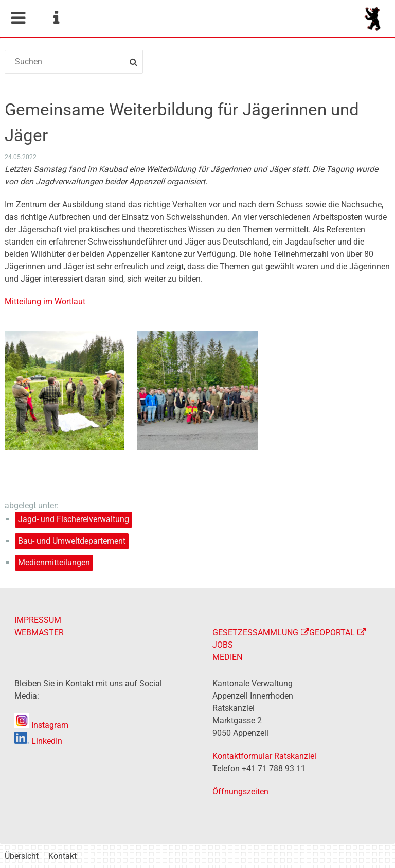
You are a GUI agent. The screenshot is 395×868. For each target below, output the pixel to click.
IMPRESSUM (38, 620)
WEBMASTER (39, 632)
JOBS (223, 645)
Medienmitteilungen (54, 562)
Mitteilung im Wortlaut (45, 301)
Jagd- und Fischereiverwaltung (74, 519)
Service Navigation (56, 18)
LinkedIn (38, 741)
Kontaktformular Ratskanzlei (264, 756)
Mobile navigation (18, 18)
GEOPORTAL (332, 632)
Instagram (41, 725)
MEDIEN (227, 657)
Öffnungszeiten (240, 792)
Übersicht (22, 856)
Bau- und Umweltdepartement (72, 541)
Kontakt (62, 856)
